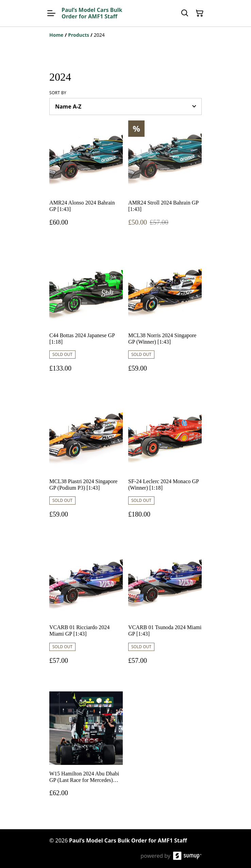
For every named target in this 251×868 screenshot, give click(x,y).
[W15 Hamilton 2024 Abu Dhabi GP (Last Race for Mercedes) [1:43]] (86, 751)
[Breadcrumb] (125, 35)
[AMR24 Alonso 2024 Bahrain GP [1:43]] (86, 180)
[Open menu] (51, 13)
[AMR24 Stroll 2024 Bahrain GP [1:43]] (165, 180)
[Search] (185, 13)
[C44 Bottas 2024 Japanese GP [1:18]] (86, 319)
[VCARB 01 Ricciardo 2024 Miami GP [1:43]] (86, 611)
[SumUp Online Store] (187, 856)
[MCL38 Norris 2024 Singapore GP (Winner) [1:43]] (165, 319)
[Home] (56, 35)
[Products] (79, 35)
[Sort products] (125, 107)
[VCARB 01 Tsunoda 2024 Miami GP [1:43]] (165, 611)
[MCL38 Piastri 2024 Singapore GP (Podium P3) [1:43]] (86, 465)
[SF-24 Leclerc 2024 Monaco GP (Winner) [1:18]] (165, 465)
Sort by (58, 93)
